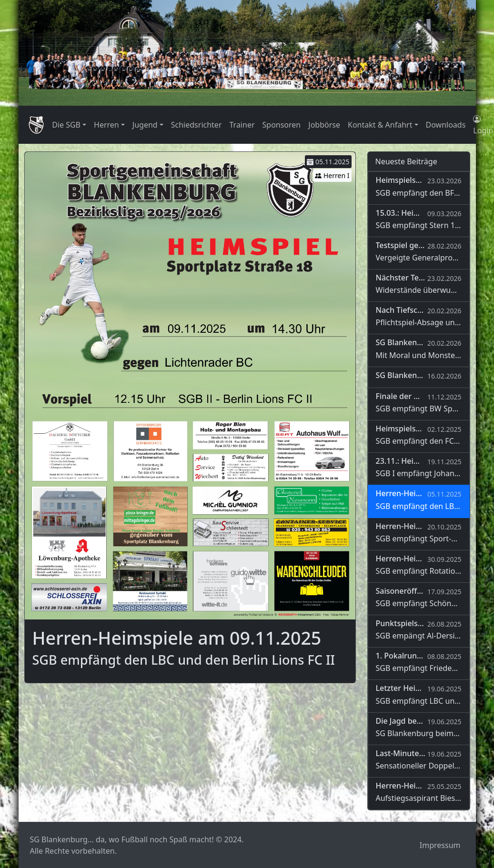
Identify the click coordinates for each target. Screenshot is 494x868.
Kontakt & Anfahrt (380, 125)
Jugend (145, 125)
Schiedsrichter (197, 125)
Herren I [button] (332, 175)
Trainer (242, 125)
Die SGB (66, 125)
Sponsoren (282, 125)
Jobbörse (324, 125)
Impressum (440, 845)
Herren (106, 125)
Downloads (446, 125)
